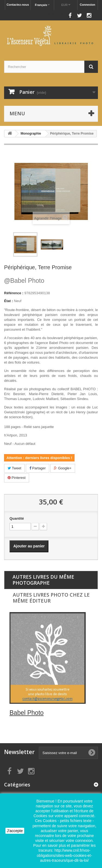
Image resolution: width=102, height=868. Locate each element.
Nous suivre (56, 14)
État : (9, 301)
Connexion (87, 5)
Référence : (14, 293)
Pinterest (17, 478)
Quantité (17, 518)
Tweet (14, 468)
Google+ (63, 468)
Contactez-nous (18, 5)
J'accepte (15, 831)
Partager (38, 468)
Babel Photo (24, 281)
